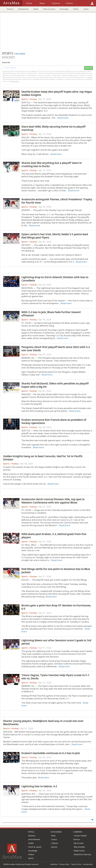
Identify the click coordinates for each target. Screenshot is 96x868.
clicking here (15, 81)
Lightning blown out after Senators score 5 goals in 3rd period (56, 642)
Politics (76, 9)
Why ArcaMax (79, 847)
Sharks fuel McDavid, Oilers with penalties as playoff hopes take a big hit (55, 385)
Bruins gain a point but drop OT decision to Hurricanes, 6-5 (56, 607)
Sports (86, 9)
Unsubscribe (88, 864)
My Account (79, 843)
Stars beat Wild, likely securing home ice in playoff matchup (53, 128)
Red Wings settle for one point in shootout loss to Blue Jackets (56, 570)
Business (10, 9)
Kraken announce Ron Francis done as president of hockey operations (54, 421)
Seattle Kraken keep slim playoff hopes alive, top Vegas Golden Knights (57, 93)
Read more (63, 118)
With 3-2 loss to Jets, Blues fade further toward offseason (51, 314)
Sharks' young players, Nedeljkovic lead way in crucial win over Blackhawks (43, 722)
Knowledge (64, 9)
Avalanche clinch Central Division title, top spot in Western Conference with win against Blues (53, 501)
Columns (55, 843)
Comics (54, 839)
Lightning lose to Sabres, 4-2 (39, 786)
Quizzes (54, 847)
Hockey (33, 99)
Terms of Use (76, 864)
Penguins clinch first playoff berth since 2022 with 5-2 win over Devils (56, 349)
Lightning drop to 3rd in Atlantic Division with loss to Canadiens (55, 279)
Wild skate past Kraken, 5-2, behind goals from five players (54, 536)
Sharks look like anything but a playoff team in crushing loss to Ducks (52, 164)
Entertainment (23, 9)
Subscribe (88, 68)
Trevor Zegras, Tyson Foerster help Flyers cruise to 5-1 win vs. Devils (55, 677)
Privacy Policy (64, 864)
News (53, 836)
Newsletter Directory (82, 854)
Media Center (79, 851)
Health (36, 9)
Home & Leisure (49, 9)
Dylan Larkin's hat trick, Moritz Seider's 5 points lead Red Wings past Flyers (55, 236)
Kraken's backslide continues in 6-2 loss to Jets (51, 753)
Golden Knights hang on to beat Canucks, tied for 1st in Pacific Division (43, 458)
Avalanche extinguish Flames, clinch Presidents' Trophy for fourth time (57, 201)
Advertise (54, 864)
